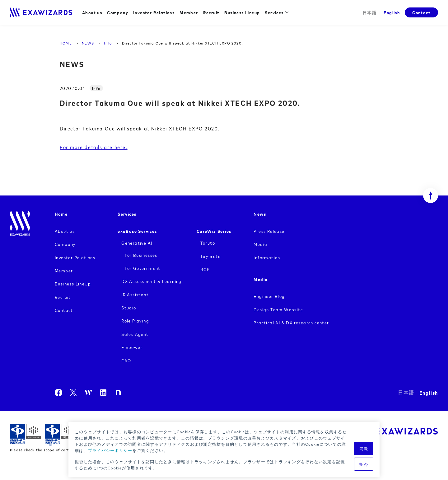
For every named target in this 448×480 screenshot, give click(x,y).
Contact (421, 12)
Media (260, 244)
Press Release (269, 231)
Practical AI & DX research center (291, 322)
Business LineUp (73, 283)
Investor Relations (154, 12)
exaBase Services (137, 231)
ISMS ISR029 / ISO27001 (26, 435)
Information (267, 257)
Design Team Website (278, 309)
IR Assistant (135, 294)
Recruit (211, 12)
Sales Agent (135, 334)
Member (189, 12)
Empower (132, 347)
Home (61, 214)
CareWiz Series (214, 231)
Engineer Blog (269, 296)
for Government (143, 268)
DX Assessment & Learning (152, 281)
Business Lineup (242, 12)
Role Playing (135, 320)
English (392, 12)
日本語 (370, 13)
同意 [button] (364, 449)
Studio (129, 307)
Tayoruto (210, 256)
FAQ (126, 360)
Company (118, 12)
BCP (205, 269)
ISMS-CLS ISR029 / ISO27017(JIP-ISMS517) (60, 435)
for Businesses (141, 255)
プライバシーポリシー (110, 450)
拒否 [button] (364, 464)
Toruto (208, 243)
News (260, 214)
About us (92, 12)
